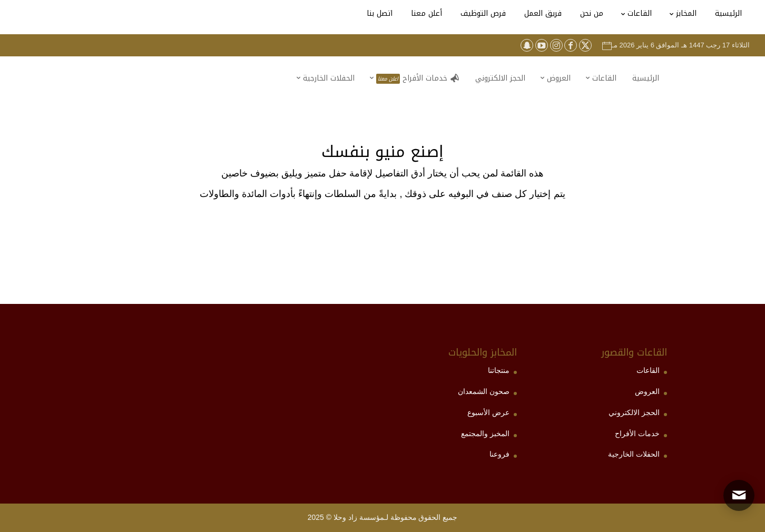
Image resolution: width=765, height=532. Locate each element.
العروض (647, 391)
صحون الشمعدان (484, 391)
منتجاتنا (499, 370)
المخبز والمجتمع (485, 434)
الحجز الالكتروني (634, 412)
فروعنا (499, 454)
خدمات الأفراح (637, 434)
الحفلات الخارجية (634, 454)
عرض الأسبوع (488, 412)
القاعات (648, 370)
